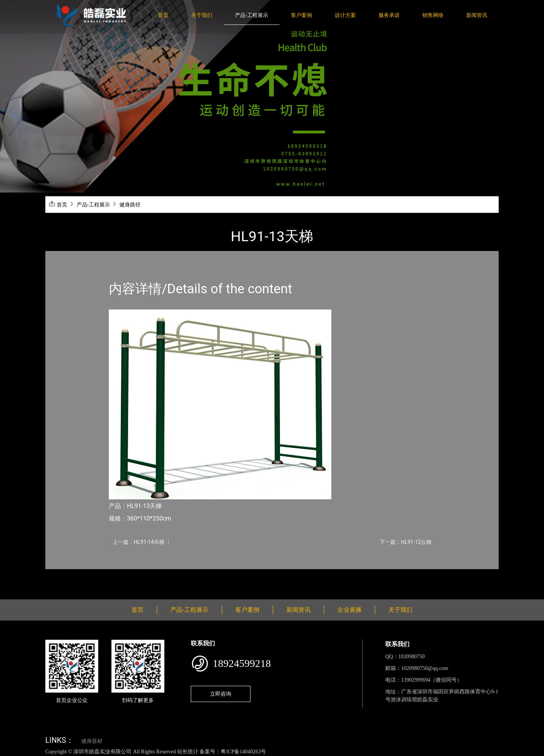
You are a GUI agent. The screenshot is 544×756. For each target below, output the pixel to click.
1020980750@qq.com (425, 668)
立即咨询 (221, 694)
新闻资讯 (477, 15)
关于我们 (202, 15)
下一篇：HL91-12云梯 (406, 542)
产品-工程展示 (252, 15)
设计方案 (345, 15)
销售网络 (433, 15)
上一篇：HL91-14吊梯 (138, 542)
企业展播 (349, 610)
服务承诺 (389, 15)
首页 (163, 15)
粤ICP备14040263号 (243, 752)
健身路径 (130, 205)
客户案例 (301, 15)
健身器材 (92, 741)
